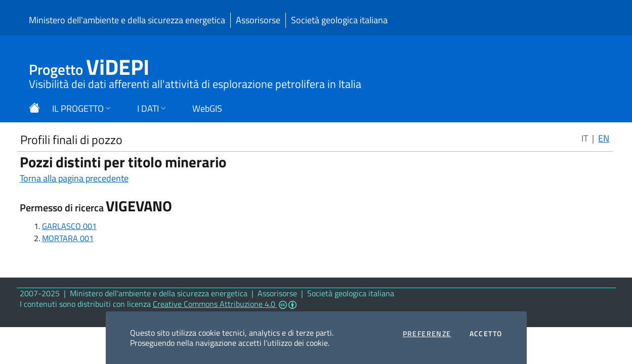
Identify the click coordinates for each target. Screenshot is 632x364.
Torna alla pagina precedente (74, 178)
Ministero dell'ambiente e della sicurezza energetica (127, 20)
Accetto (486, 334)
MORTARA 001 (68, 238)
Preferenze (427, 334)
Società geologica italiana (339, 20)
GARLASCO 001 (69, 226)
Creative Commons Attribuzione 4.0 (225, 304)
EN (604, 138)
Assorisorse (258, 20)
